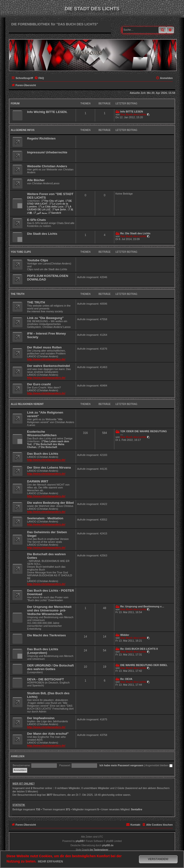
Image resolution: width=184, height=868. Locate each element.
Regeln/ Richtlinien (41, 138)
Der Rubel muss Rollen (44, 347)
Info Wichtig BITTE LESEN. (47, 112)
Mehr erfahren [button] (50, 862)
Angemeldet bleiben (159, 765)
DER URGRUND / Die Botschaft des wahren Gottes (50, 667)
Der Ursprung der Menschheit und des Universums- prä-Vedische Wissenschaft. (49, 610)
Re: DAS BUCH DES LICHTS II (139, 649)
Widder (125, 635)
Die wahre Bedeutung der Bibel (50, 503)
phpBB (80, 841)
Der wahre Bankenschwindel (49, 366)
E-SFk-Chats (36, 220)
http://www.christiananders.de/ (46, 359)
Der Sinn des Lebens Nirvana (49, 468)
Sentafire (136, 809)
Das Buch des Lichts (133, 114)
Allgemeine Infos (23, 130)
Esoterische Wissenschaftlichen (42, 433)
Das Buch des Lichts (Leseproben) (43, 651)
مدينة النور (40, 213)
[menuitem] (39, 78)
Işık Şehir (59, 210)
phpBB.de (108, 845)
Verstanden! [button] (158, 859)
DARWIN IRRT (38, 481)
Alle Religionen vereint (27, 404)
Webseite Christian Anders (47, 166)
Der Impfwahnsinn (41, 718)
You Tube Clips (21, 252)
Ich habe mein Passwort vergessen (121, 765)
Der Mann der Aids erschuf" (48, 734)
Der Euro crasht (39, 384)
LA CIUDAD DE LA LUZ (49, 208)
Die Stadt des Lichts (42, 234)
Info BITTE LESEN (132, 112)
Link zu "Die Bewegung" (45, 318)
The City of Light (52, 201)
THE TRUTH (18, 294)
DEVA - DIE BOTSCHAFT (46, 679)
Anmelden (18, 756)
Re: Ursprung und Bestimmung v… (142, 606)
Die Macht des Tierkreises (46, 635)
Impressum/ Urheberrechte (47, 152)
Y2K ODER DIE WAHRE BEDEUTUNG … (144, 433)
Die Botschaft (47, 447)
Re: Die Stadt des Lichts (135, 233)
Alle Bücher (36, 180)
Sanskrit (55, 213)
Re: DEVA (126, 679)
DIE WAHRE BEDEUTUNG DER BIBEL (144, 665)
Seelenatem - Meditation (45, 518)
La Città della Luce (51, 207)
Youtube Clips (38, 260)
